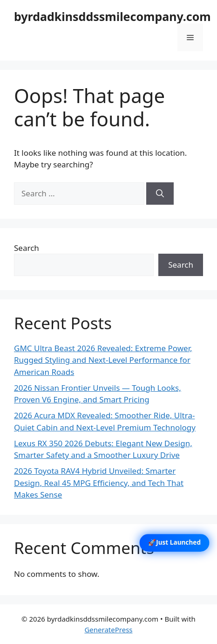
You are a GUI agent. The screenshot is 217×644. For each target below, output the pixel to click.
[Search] (160, 194)
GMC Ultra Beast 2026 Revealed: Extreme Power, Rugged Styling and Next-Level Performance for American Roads (103, 360)
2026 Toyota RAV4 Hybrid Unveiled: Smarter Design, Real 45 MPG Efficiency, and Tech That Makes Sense (99, 483)
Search (27, 248)
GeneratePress (108, 630)
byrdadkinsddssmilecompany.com (112, 16)
